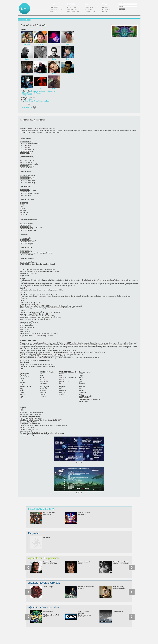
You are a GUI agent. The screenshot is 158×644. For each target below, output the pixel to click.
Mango (30, 93)
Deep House (29, 101)
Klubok (105, 8)
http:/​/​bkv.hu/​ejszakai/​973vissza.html (33, 296)
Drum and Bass (44, 101)
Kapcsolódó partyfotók (42, 509)
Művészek (89, 10)
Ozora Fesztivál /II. (84, 514)
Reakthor (29, 95)
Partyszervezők (73, 11)
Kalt (34, 93)
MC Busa (24, 93)
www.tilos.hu (24, 329)
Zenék (87, 6)
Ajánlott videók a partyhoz (44, 583)
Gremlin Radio (48, 611)
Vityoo (36, 91)
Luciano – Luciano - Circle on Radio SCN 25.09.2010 (50, 564)
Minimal (36, 101)
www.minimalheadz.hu (28, 328)
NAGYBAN (79, 463)
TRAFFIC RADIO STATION (84, 612)
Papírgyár (30, 99)
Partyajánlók (55, 6)
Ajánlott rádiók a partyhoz (44, 607)
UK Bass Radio (118, 611)
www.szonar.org (25, 322)
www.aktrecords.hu (26, 326)
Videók (105, 6)
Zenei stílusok (90, 11)
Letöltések (107, 10)
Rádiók (105, 11)
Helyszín (33, 533)
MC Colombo (51, 91)
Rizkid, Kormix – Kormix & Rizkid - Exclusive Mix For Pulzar (121, 564)
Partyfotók (54, 8)
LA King (23, 95)
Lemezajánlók (90, 8)
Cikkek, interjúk (56, 10)
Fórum (70, 6)
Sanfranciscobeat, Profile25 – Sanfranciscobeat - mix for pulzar (86, 565)
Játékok (53, 11)
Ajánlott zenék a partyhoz (43, 558)
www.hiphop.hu (25, 331)
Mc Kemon (42, 91)
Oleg (32, 91)
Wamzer (38, 93)
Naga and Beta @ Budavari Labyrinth (119, 588)
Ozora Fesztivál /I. (49, 514)
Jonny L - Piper (49, 587)
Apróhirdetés (72, 10)
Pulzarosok (72, 8)
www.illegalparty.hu (52, 290)
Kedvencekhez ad (26, 108)
